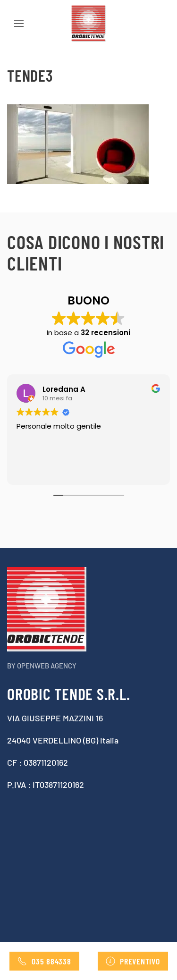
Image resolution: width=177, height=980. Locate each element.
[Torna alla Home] (89, 24)
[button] (19, 24)
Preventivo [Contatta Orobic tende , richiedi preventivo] (133, 961)
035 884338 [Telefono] (44, 961)
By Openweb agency (42, 666)
